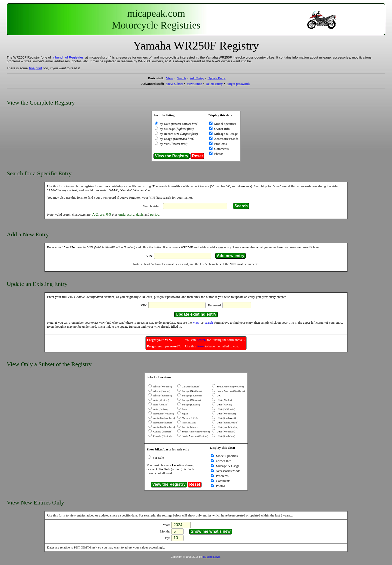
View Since (194, 84)
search (209, 323)
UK (218, 396)
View (169, 78)
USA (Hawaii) (224, 405)
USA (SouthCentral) (227, 423)
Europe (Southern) (191, 396)
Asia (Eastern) (160, 409)
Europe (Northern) (191, 391)
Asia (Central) (160, 405)
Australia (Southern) (164, 427)
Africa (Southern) (162, 396)
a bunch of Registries (68, 57)
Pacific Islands (189, 427)
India (184, 409)
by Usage (177, 139)
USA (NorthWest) (226, 414)
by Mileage (177, 129)
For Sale (158, 458)
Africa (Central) (161, 391)
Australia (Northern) (164, 418)
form (200, 346)
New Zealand (189, 423)
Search (181, 78)
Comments (221, 149)
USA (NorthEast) (225, 432)
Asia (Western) (161, 400)
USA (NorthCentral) (227, 427)
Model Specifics (224, 124)
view (196, 323)
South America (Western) (230, 387)
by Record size (179, 134)
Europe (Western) (191, 400)
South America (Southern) (230, 391)
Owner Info (221, 129)
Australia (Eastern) (163, 423)
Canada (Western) (162, 432)
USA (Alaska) (224, 400)
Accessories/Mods (226, 139)
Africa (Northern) (162, 387)
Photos (218, 154)
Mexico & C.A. (190, 418)
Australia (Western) (163, 414)
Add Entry (197, 78)
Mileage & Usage (225, 134)
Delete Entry (214, 84)
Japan (185, 414)
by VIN (174, 144)
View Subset (174, 84)
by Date (179, 124)
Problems (220, 144)
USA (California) (225, 409)
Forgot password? (238, 84)
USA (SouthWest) (226, 418)
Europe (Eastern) (191, 405)
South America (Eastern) (195, 436)
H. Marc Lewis (212, 557)
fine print (36, 68)
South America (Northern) (196, 432)
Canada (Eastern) (191, 387)
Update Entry (216, 78)
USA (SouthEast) (225, 436)
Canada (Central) (162, 436)
